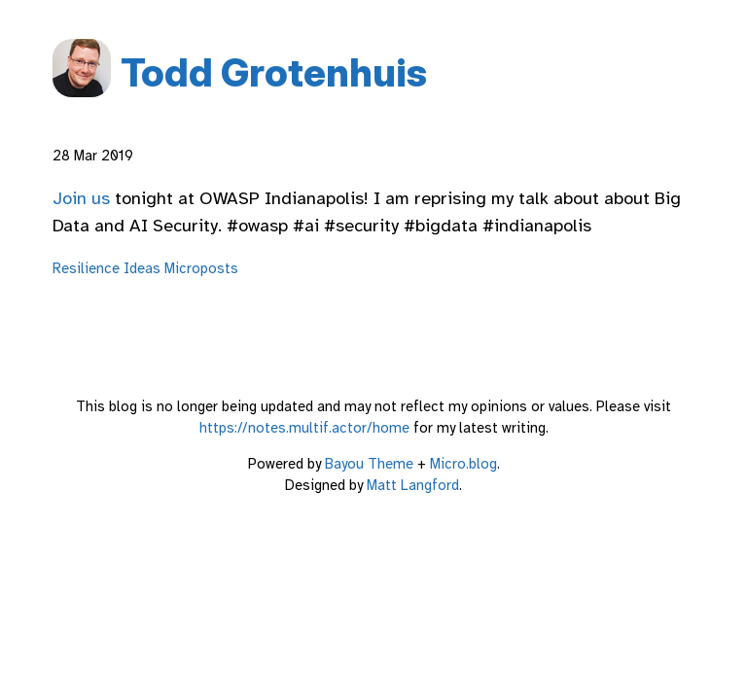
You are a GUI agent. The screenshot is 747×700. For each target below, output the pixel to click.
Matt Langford (413, 485)
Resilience (86, 268)
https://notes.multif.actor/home (304, 428)
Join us (81, 198)
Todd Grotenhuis (274, 72)
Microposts (201, 268)
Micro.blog (463, 464)
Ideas (142, 268)
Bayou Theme (369, 464)
